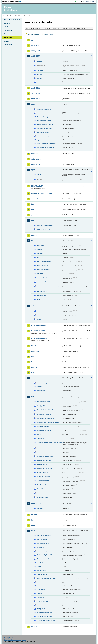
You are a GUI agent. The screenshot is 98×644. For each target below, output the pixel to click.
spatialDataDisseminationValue (46, 144)
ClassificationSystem (43, 551)
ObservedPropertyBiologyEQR (46, 578)
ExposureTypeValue (43, 426)
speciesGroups (42, 391)
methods (40, 74)
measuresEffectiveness (44, 261)
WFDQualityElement (43, 609)
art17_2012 (35, 88)
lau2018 (34, 367)
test (33, 520)
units (38, 299)
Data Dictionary (19, 16)
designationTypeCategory (45, 121)
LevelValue (40, 439)
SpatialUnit (40, 582)
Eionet (12, 16)
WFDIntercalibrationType (45, 601)
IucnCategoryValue (43, 132)
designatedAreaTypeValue (45, 117)
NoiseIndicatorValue (43, 452)
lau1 (33, 357)
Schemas (7, 34)
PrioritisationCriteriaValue (45, 468)
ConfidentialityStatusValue (45, 555)
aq (32, 40)
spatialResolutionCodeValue (46, 147)
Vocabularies (8, 38)
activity (39, 175)
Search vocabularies (33, 34)
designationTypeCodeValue (45, 125)
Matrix (39, 567)
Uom (38, 586)
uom (33, 525)
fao (32, 204)
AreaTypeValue (41, 406)
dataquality (35, 164)
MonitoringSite (41, 571)
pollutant (40, 319)
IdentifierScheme (42, 563)
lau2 (33, 362)
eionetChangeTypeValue (44, 128)
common (35, 154)
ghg (33, 220)
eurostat (34, 199)
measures (40, 257)
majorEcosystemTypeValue (45, 136)
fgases (34, 210)
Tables (6, 27)
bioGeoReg (40, 246)
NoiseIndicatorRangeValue (45, 448)
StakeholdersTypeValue (44, 485)
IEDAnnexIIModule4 (39, 338)
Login (78, 1)
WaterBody (40, 597)
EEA (12, 1)
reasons (39, 78)
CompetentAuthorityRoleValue (46, 410)
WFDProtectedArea (43, 605)
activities (40, 61)
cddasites (40, 113)
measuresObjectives (43, 270)
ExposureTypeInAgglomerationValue (48, 422)
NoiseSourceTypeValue (44, 460)
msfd (33, 378)
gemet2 (34, 215)
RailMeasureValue (42, 473)
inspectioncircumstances (45, 315)
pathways (40, 274)
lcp (32, 373)
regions (39, 140)
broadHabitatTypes (43, 383)
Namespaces (8, 45)
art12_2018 (35, 51)
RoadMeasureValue (43, 481)
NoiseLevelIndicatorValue (45, 456)
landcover (35, 351)
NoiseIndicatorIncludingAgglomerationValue (49, 443)
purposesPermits (42, 278)
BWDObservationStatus (44, 536)
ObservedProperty (43, 574)
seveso (34, 515)
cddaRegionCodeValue (44, 109)
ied (32, 306)
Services (7, 41)
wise (33, 531)
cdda (33, 104)
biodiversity (36, 99)
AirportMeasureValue (43, 402)
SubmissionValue (42, 497)
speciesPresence (42, 291)
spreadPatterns (42, 295)
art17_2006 (35, 56)
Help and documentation (12, 20)
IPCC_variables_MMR (43, 229)
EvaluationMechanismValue (45, 418)
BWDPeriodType (42, 540)
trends (39, 82)
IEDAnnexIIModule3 (39, 331)
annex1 (39, 311)
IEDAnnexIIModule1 (39, 325)
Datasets (7, 23)
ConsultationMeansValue (45, 414)
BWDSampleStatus (43, 543)
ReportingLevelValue (43, 477)
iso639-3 (39, 434)
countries (40, 70)
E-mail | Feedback (10, 638)
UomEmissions (42, 590)
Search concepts (48, 34)
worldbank (35, 627)
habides (34, 235)
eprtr (33, 170)
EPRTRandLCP (37, 186)
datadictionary (37, 159)
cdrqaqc (39, 250)
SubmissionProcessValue (45, 493)
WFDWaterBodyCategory (45, 613)
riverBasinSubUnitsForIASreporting (48, 286)
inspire (34, 346)
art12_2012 (35, 45)
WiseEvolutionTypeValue (44, 616)
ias (32, 241)
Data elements (9, 30)
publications (36, 503)
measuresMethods (43, 266)
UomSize (40, 594)
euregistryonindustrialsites (42, 193)
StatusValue (41, 489)
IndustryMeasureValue (44, 430)
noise (33, 397)
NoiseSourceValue (43, 464)
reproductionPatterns (43, 282)
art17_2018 (35, 93)
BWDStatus (40, 547)
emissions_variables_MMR (45, 225)
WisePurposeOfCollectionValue (47, 620)
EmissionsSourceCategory (45, 559)
